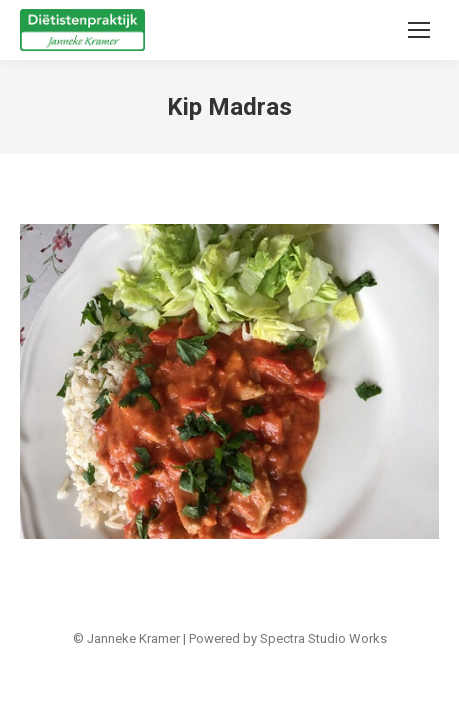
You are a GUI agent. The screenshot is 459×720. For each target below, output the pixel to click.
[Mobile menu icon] (419, 30)
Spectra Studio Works (323, 638)
